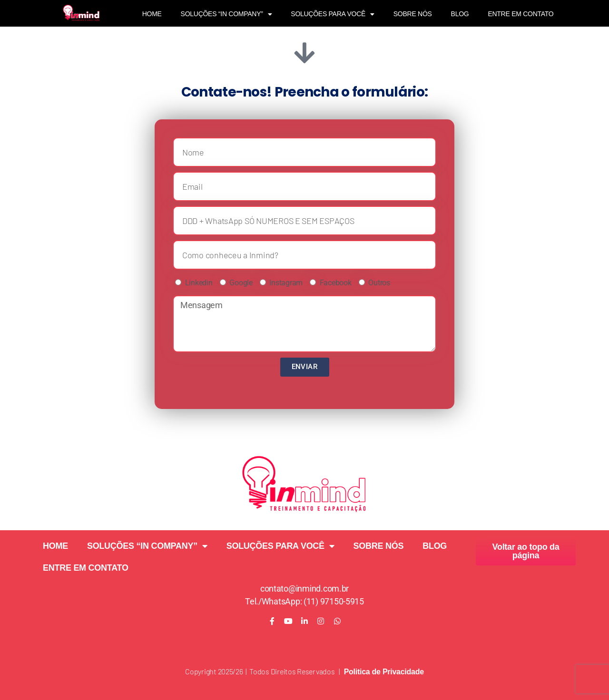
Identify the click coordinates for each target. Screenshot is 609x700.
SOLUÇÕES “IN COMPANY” (226, 14)
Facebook (336, 283)
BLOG (460, 14)
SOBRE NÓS (413, 14)
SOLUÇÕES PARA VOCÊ (332, 14)
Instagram (286, 283)
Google (241, 283)
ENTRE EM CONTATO (521, 14)
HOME (152, 14)
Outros (379, 283)
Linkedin (199, 283)
